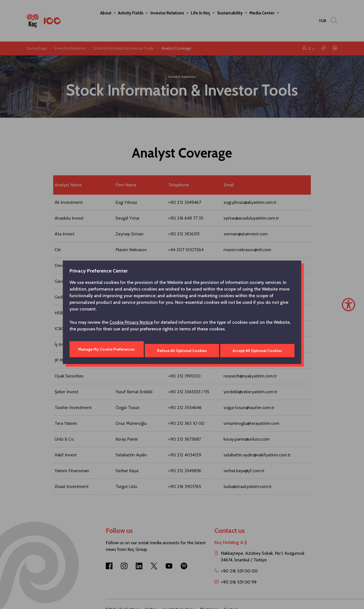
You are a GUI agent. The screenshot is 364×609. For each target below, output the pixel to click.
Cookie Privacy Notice (131, 324)
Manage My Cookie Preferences (106, 349)
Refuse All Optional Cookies (182, 349)
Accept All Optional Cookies (258, 349)
